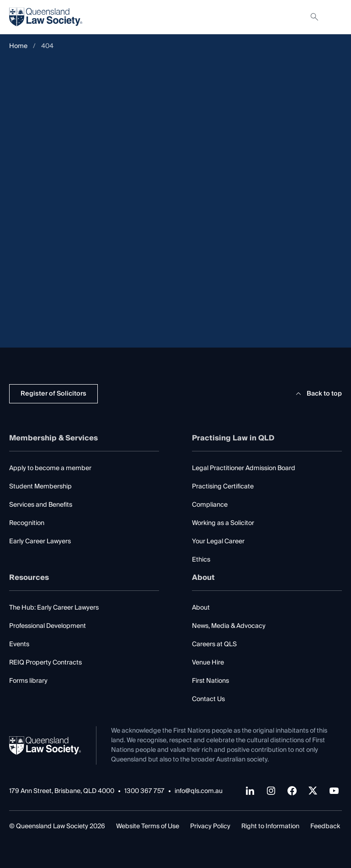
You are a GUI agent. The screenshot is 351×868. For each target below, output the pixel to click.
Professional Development (48, 626)
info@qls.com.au (199, 791)
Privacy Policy (210, 826)
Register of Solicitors (53, 394)
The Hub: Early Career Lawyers (54, 608)
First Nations (210, 681)
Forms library (28, 681)
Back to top (317, 394)
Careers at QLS (214, 644)
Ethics (201, 560)
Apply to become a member (50, 468)
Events (19, 644)
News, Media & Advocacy (229, 626)
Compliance (210, 505)
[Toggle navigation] (335, 17)
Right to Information (270, 826)
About (201, 608)
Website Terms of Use (148, 826)
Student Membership (40, 487)
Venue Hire (208, 663)
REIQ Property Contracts (45, 663)
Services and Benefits (41, 505)
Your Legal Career (218, 541)
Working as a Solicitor (223, 523)
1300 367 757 (144, 791)
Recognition (27, 523)
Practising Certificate (223, 487)
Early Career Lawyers (40, 541)
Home (18, 46)
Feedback (325, 826)
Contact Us (208, 699)
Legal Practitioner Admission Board (244, 468)
